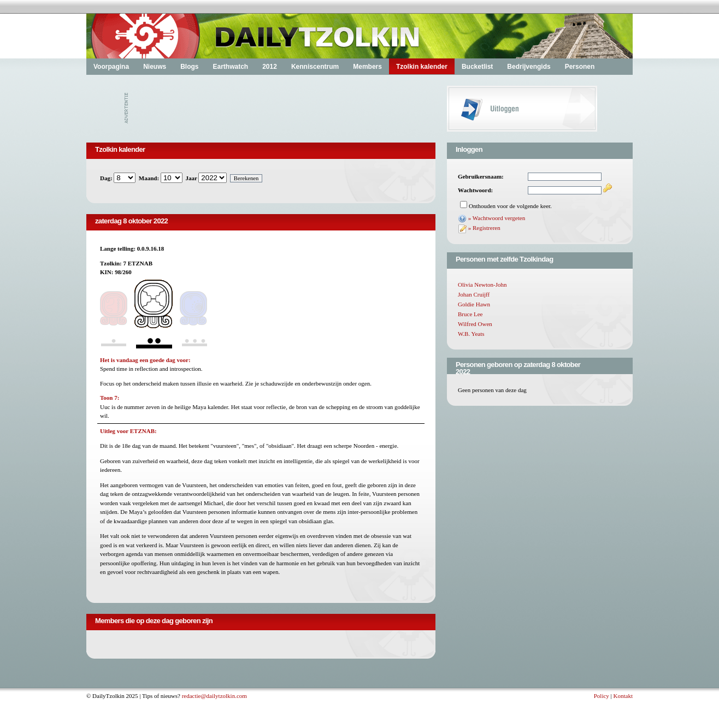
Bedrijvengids (529, 67)
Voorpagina (111, 67)
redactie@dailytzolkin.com (214, 696)
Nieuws (155, 67)
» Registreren (484, 228)
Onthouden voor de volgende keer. (510, 206)
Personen (580, 67)
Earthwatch (230, 67)
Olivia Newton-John (482, 285)
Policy (602, 696)
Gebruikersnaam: (481, 176)
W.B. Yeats (471, 334)
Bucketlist (477, 67)
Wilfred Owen (475, 324)
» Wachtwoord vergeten (497, 218)
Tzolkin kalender (422, 67)
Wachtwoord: (475, 190)
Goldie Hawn (474, 304)
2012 (270, 67)
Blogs (189, 67)
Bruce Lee (470, 314)
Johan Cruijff (474, 294)
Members (367, 67)
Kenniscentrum (315, 67)
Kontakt (623, 696)
